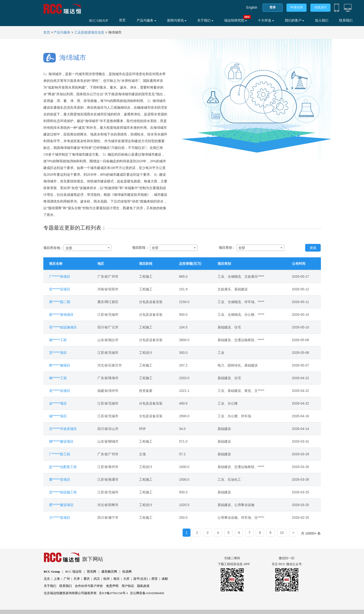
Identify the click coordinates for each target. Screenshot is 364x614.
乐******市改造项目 (63, 429)
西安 (155, 579)
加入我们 (322, 20)
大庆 (126, 579)
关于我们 (205, 20)
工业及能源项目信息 (89, 32)
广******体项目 (60, 276)
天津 (77, 579)
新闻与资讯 (177, 20)
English (252, 7)
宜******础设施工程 (63, 492)
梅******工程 (58, 378)
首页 (122, 20)
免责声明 (112, 586)
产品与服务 (146, 20)
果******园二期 (60, 302)
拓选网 (127, 572)
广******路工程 (60, 454)
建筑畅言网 (109, 572)
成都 (165, 579)
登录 (273, 7)
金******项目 (58, 403)
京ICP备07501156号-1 (113, 593)
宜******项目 (58, 353)
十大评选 (266, 20)
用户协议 (128, 586)
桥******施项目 (60, 365)
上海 (57, 579)
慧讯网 (92, 572)
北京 (47, 579)
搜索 (313, 248)
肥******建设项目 (61, 505)
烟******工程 (58, 340)
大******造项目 (60, 518)
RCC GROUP (98, 21)
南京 (117, 579)
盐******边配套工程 (63, 467)
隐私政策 (143, 586)
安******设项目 (60, 289)
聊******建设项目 (61, 441)
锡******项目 (58, 416)
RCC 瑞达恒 (73, 572)
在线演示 (320, 7)
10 (282, 533)
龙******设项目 (60, 391)
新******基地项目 (61, 315)
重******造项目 (60, 479)
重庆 (87, 579)
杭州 (106, 579)
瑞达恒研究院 (236, 20)
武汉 (97, 579)
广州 (67, 579)
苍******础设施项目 (63, 327)
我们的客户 (295, 20)
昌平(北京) (141, 579)
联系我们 (346, 20)
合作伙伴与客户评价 (89, 586)
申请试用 (297, 7)
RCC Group (52, 572)
